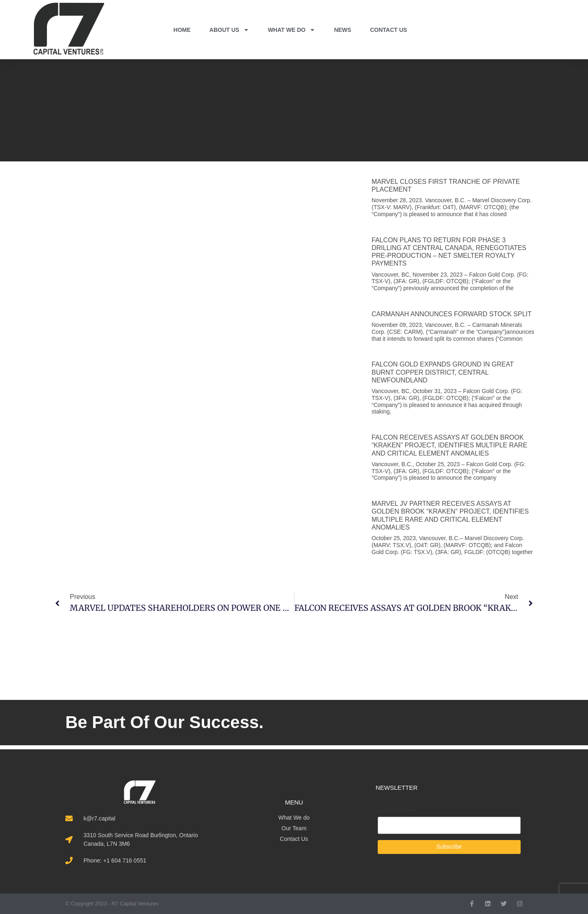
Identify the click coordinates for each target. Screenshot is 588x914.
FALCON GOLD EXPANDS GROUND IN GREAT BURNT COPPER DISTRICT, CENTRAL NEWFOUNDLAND (443, 372)
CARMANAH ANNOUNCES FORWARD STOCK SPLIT (452, 314)
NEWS (343, 30)
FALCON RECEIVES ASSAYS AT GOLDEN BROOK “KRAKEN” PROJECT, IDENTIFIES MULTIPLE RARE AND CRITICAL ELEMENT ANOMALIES (449, 445)
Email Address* (400, 810)
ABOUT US (229, 30)
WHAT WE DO (292, 30)
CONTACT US (389, 30)
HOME (182, 30)
